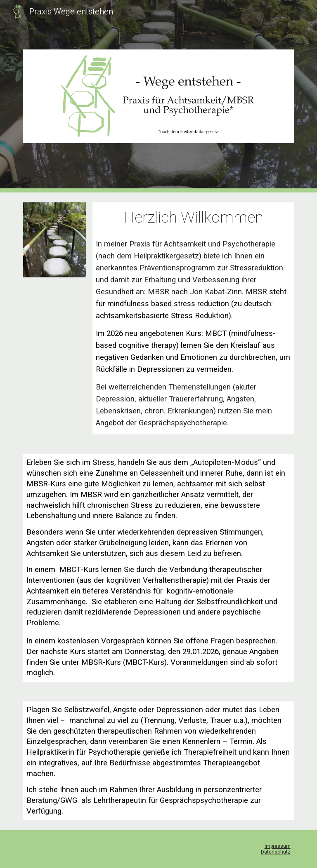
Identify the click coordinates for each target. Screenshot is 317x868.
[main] (193, 217)
